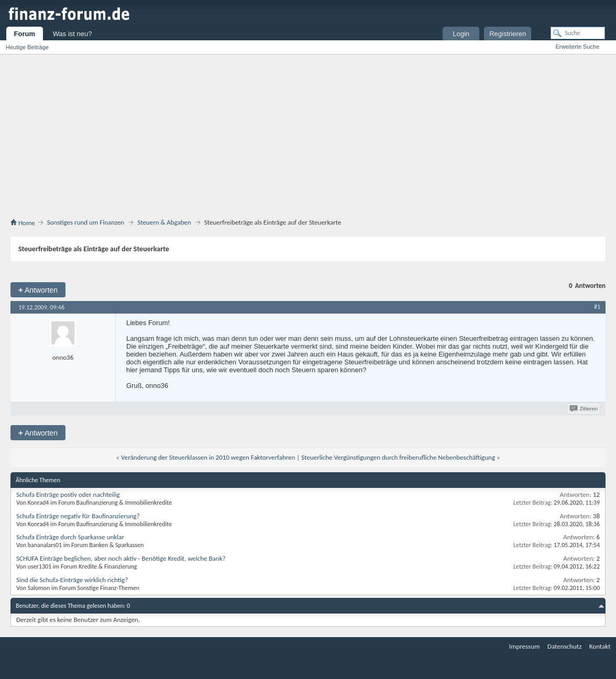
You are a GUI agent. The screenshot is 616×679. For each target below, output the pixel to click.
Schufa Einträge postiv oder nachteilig (68, 494)
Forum (25, 34)
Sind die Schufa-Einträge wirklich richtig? (72, 580)
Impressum (525, 646)
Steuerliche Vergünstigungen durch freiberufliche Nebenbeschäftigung (398, 457)
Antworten (38, 290)
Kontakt (600, 646)
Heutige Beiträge (27, 47)
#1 (597, 307)
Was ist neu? (73, 34)
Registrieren (508, 34)
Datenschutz (564, 646)
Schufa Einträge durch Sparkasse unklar (70, 537)
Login (461, 34)
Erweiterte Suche (577, 47)
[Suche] (578, 33)
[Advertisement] (308, 138)
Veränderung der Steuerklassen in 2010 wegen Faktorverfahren (208, 457)
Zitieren (584, 409)
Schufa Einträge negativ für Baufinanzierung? (78, 516)
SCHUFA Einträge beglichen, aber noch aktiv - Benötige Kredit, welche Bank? (121, 558)
